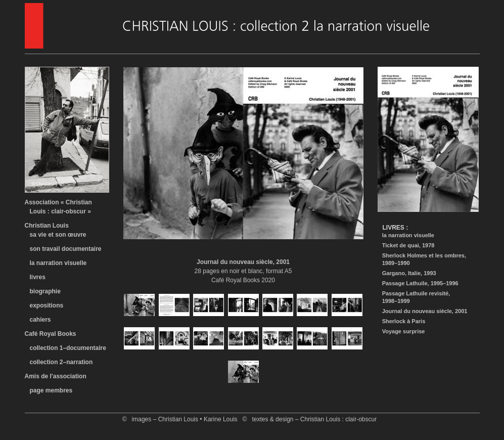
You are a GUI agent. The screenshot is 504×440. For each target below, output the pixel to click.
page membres (51, 390)
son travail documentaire (63, 249)
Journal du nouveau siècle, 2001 (423, 311)
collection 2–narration (61, 362)
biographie (43, 291)
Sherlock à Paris (402, 321)
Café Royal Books (51, 334)
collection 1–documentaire (68, 348)
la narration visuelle (56, 263)
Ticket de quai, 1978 (406, 245)
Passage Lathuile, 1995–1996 (418, 283)
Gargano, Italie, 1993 (407, 273)
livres (35, 277)
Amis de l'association (56, 376)
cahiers (38, 320)
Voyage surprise (401, 331)
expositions (44, 305)
